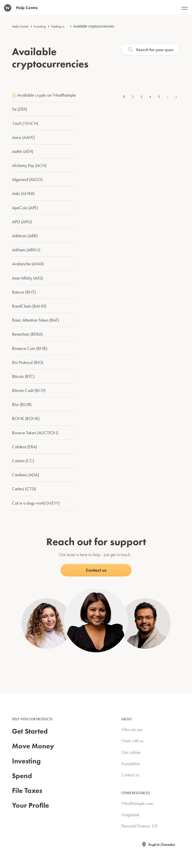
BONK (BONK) (26, 418)
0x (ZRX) (19, 109)
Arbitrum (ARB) (25, 236)
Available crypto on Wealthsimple (47, 95)
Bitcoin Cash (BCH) (29, 390)
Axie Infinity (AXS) (27, 278)
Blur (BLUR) (22, 404)
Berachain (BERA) (27, 334)
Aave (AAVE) (23, 137)
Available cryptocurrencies (94, 26)
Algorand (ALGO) (27, 179)
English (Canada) (162, 844)
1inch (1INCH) (25, 123)
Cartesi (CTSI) (24, 489)
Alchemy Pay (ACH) (29, 165)
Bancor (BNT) (24, 292)
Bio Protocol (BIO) (28, 362)
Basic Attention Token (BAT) (35, 320)
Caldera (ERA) (24, 447)
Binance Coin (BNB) (30, 348)
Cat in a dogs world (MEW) (36, 503)
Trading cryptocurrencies (67, 26)
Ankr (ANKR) (23, 193)
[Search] (150, 50)
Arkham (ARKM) (26, 250)
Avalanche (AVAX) (28, 264)
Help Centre (20, 26)
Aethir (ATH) (23, 151)
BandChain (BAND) (29, 306)
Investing (40, 26)
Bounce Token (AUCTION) (35, 433)
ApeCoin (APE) (25, 208)
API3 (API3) (22, 222)
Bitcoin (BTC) (23, 376)
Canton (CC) (23, 461)
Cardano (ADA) (25, 475)
